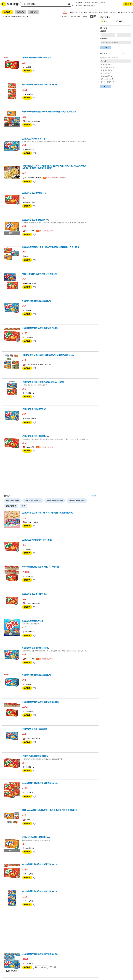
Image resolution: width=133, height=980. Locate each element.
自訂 (123, 53)
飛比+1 (94, 6)
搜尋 (69, 4)
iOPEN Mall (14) (107, 73)
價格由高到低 (76, 17)
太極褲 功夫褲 (73, 12)
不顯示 (122, 21)
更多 (23, 506)
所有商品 (33, 12)
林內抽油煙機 (103, 12)
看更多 (94, 496)
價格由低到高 (64, 17)
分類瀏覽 (87, 3)
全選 (104, 61)
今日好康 (94, 3)
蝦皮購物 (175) (107, 64)
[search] (43, 4)
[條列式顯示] (91, 17)
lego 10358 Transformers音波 (118, 12)
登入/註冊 (128, 4)
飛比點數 (87, 6)
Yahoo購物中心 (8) (108, 82)
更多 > (131, 12)
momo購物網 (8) (107, 79)
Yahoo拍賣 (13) (107, 76)
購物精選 (7, 12)
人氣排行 (102, 3)
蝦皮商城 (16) (107, 70)
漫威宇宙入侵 (93, 12)
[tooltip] (35, 71)
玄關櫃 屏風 (83, 12)
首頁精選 (79, 3)
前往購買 (27, 71)
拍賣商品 (20, 12)
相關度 (85, 17)
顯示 (105, 21)
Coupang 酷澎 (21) (108, 67)
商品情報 (79, 6)
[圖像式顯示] (95, 17)
